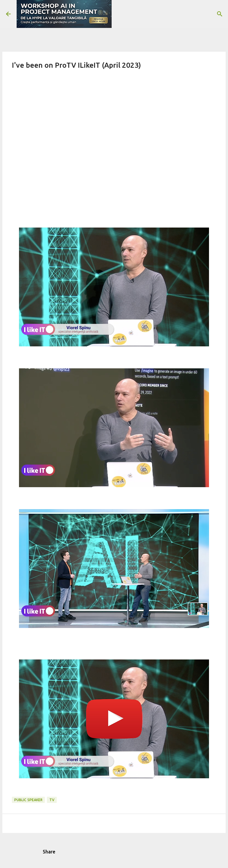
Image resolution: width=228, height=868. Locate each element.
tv (52, 800)
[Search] (220, 14)
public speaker (28, 800)
